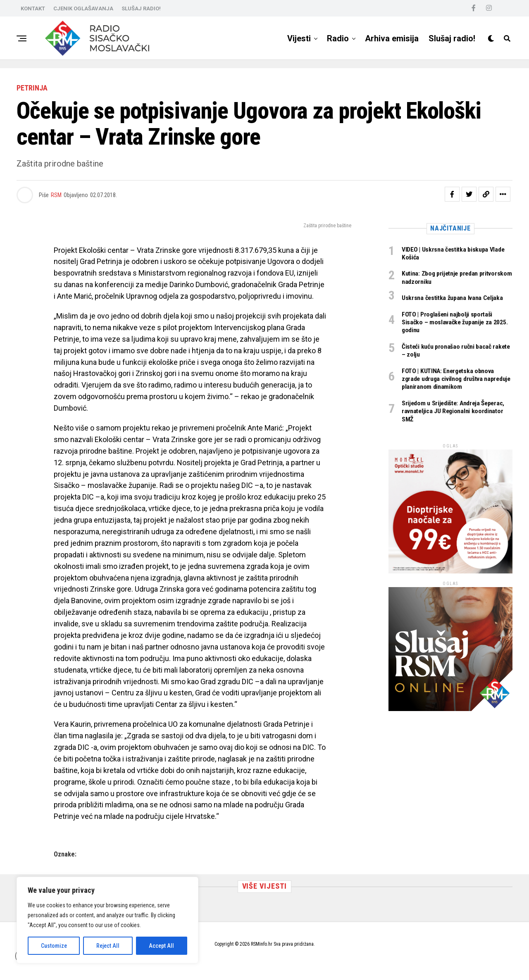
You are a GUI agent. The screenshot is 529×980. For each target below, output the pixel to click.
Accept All (161, 946)
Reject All (108, 946)
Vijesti (299, 38)
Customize (54, 946)
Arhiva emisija (392, 38)
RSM (56, 195)
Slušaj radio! (452, 38)
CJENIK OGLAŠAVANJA (83, 8)
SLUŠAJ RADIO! (141, 8)
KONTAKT (33, 8)
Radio (338, 38)
